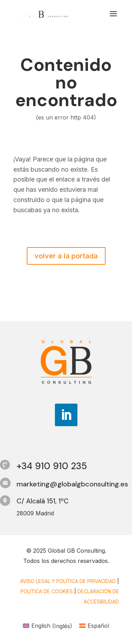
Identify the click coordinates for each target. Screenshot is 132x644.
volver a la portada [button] (66, 256)
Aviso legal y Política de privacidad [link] (68, 581)
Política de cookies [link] (47, 591)
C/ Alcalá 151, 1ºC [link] (43, 501)
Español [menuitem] (98, 626)
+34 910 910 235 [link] (52, 466)
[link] (41, 13)
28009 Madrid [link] (35, 513)
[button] (113, 18)
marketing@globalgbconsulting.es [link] (72, 484)
